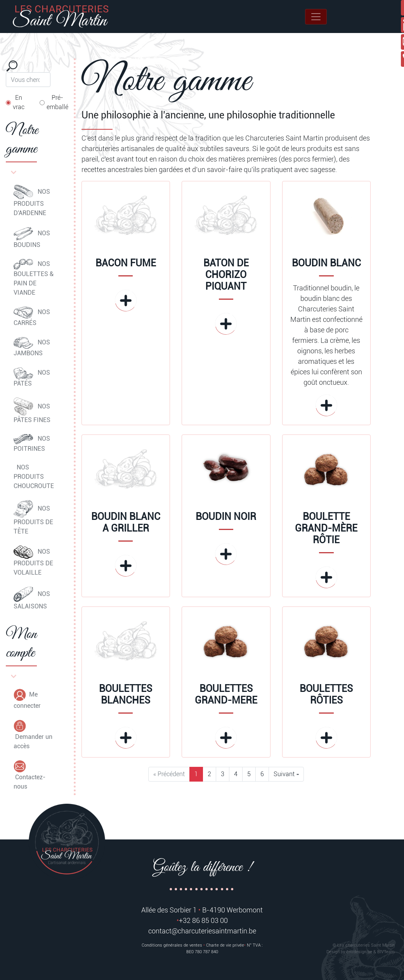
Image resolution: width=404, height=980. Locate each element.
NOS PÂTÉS (32, 377)
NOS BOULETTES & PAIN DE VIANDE (34, 278)
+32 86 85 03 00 (203, 920)
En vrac (19, 102)
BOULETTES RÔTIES (326, 694)
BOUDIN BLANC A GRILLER (126, 522)
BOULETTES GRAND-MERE (226, 694)
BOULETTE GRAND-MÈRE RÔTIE (326, 528)
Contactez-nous (29, 775)
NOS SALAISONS (32, 599)
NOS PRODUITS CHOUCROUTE (34, 477)
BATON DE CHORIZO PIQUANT (226, 275)
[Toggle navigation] (316, 17)
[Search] (28, 80)
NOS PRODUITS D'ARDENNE (32, 201)
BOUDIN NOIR (226, 517)
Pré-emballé (57, 102)
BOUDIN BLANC (326, 263)
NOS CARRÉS (32, 317)
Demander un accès (33, 735)
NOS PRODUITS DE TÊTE (33, 518)
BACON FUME (126, 263)
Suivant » (286, 774)
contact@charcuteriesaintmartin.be (202, 931)
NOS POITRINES (32, 443)
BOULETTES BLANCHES (126, 694)
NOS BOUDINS (32, 238)
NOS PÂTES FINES (32, 411)
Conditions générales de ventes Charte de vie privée (193, 945)
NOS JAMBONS (32, 347)
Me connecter (27, 699)
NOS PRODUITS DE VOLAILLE (33, 561)
